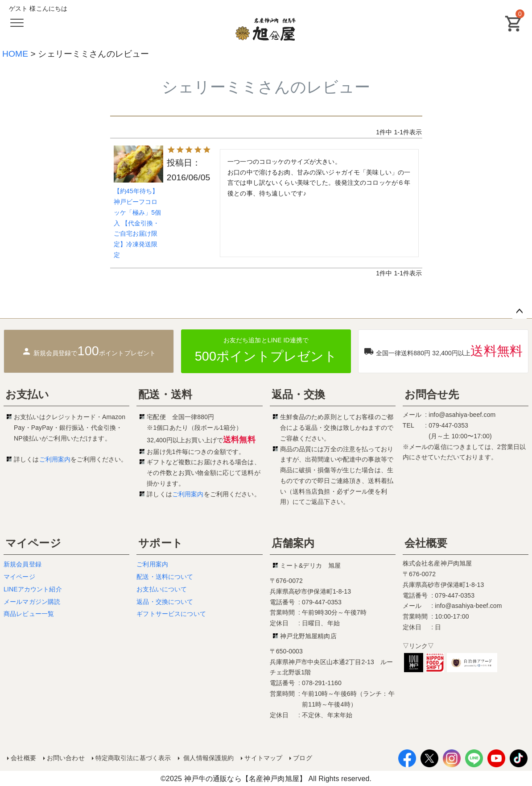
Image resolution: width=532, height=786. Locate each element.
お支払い (27, 394)
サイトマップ (263, 757)
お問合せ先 (432, 394)
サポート (161, 543)
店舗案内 (293, 543)
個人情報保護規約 (208, 757)
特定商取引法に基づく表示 (133, 757)
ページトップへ (520, 312)
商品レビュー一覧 (29, 614)
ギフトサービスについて (171, 614)
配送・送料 (165, 394)
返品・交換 (299, 394)
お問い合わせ (66, 757)
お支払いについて (162, 589)
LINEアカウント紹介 (33, 589)
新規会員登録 (23, 564)
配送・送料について (165, 577)
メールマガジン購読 (32, 602)
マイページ (33, 543)
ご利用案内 (55, 459)
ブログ (302, 757)
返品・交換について (165, 602)
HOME (15, 54)
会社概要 (426, 543)
